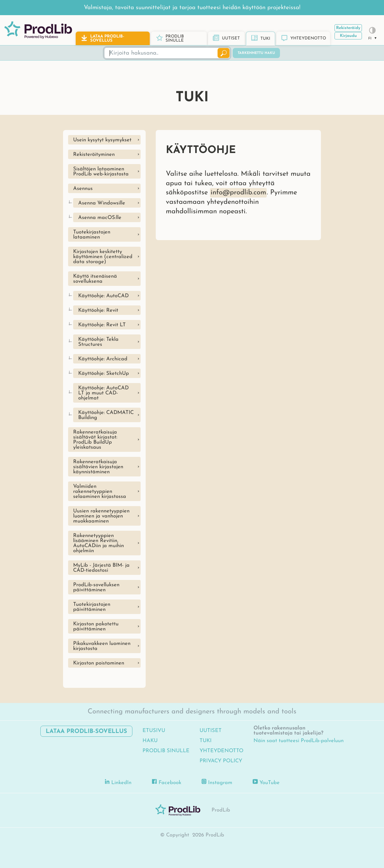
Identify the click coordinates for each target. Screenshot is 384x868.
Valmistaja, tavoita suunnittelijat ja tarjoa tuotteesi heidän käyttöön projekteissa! (192, 8)
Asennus (83, 189)
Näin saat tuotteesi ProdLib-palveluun (299, 741)
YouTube (266, 782)
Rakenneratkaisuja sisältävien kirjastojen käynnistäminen (98, 467)
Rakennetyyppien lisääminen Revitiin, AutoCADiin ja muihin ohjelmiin (99, 543)
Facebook (166, 782)
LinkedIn (118, 782)
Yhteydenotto (221, 751)
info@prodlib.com (238, 193)
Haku (150, 741)
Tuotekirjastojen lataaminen (92, 235)
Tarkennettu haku (256, 53)
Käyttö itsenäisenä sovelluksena (95, 279)
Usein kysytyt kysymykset (102, 140)
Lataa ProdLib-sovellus (86, 732)
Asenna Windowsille (102, 203)
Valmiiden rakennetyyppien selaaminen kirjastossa (100, 492)
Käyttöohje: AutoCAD (103, 296)
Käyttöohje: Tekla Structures (98, 342)
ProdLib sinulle (166, 751)
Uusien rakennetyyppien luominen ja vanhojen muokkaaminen (101, 516)
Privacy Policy (221, 761)
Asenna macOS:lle (100, 218)
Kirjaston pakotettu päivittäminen (96, 627)
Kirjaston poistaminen (99, 663)
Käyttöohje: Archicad (103, 359)
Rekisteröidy (348, 28)
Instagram (217, 782)
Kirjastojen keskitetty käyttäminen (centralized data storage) (103, 257)
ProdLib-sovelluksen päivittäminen (96, 588)
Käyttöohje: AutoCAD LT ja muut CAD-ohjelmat (103, 393)
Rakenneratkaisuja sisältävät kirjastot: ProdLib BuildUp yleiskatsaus (95, 440)
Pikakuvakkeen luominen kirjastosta (102, 646)
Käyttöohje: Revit (98, 310)
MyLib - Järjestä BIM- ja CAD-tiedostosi (101, 568)
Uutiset (211, 731)
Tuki (206, 741)
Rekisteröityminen (94, 155)
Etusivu (154, 731)
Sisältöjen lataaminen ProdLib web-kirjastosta (101, 172)
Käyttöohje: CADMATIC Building (106, 415)
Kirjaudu (348, 36)
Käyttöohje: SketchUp (104, 374)
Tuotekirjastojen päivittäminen (92, 607)
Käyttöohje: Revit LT (102, 325)
